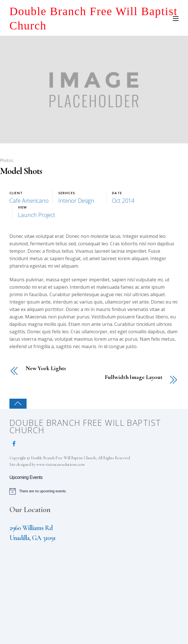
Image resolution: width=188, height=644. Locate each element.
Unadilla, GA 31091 (32, 538)
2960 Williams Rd (31, 528)
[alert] (94, 491)
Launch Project (37, 215)
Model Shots (21, 171)
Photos (7, 160)
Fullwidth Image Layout (134, 377)
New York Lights (46, 369)
